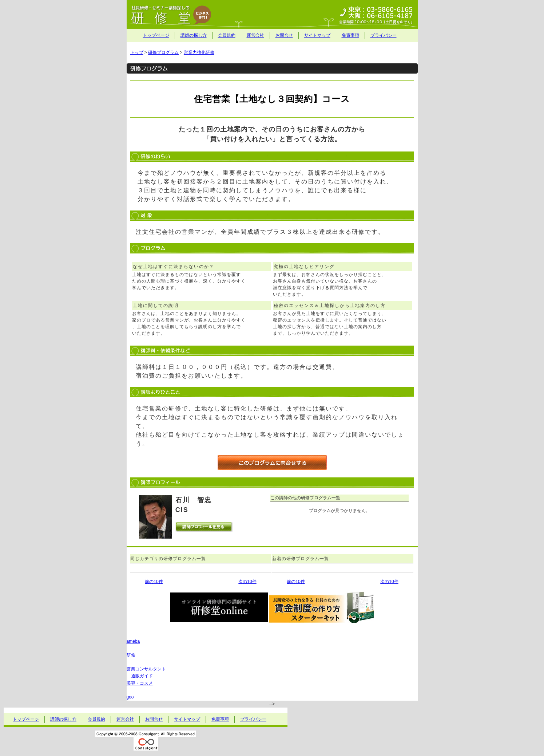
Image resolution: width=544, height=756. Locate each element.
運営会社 (255, 35)
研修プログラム (163, 52)
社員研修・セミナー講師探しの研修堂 (272, 15)
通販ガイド (142, 676)
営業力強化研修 (199, 52)
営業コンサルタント (146, 669)
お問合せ (284, 35)
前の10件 (154, 582)
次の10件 (247, 582)
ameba (133, 641)
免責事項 (350, 35)
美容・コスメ (140, 683)
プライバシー (384, 35)
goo (130, 697)
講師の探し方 (194, 35)
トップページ (156, 35)
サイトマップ (317, 35)
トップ (137, 52)
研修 (131, 655)
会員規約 (227, 35)
